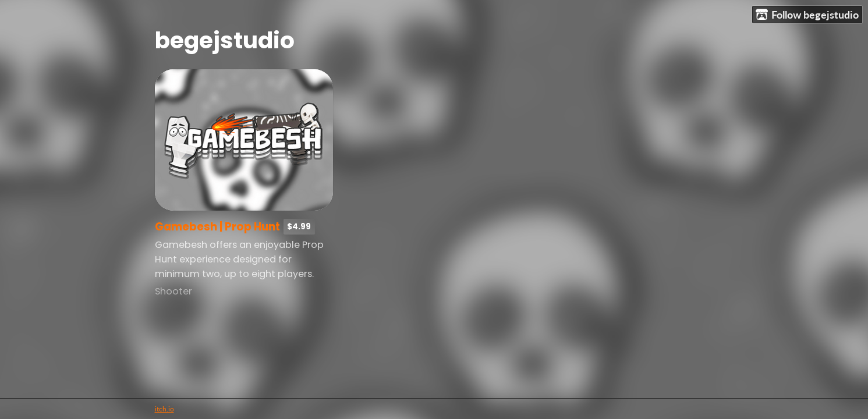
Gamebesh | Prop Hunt (217, 227)
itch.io (164, 409)
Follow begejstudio (807, 15)
